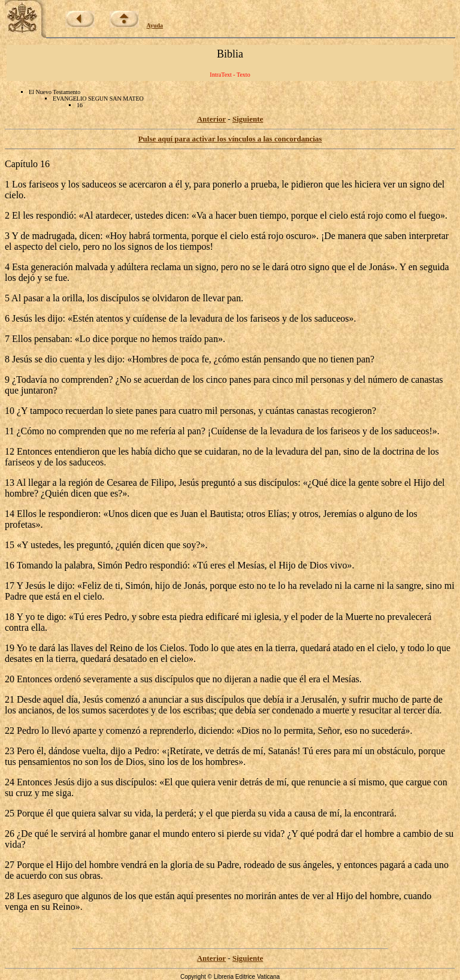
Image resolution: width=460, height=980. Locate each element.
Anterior (211, 119)
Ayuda (155, 25)
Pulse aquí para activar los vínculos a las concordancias (230, 139)
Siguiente (248, 119)
